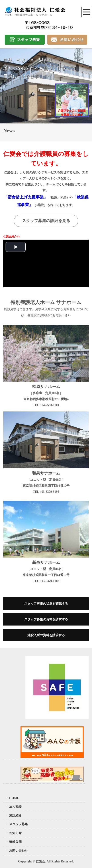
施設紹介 (13, 815)
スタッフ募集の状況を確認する (46, 604)
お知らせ (13, 833)
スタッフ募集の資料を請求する (46, 619)
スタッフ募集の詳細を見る (46, 221)
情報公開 (13, 842)
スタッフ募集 (17, 824)
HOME (12, 798)
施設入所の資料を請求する (46, 635)
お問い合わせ (17, 851)
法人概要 (13, 807)
